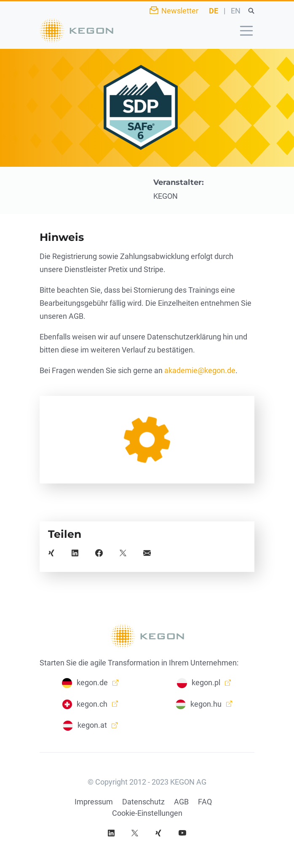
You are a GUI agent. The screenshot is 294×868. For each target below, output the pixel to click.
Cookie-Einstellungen (147, 813)
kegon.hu (206, 704)
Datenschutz (143, 802)
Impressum (94, 802)
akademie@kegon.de (200, 370)
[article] (147, 440)
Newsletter (180, 11)
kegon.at (92, 725)
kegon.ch (92, 704)
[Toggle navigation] (246, 31)
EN (236, 11)
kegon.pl (206, 682)
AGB (181, 802)
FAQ (205, 802)
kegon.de (92, 682)
